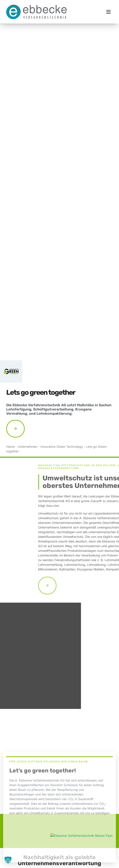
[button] (109, 12)
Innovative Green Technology (62, 447)
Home (10, 447)
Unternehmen (28, 447)
